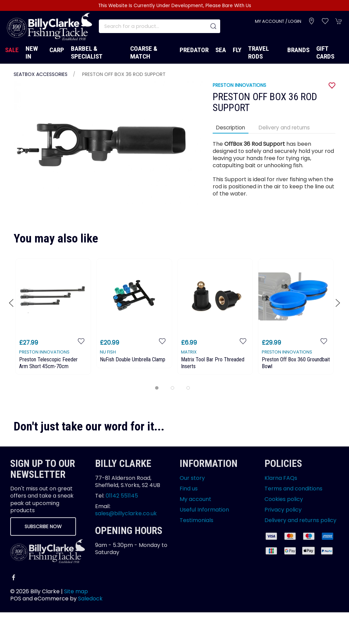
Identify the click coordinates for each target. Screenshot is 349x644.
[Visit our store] (312, 21)
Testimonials (196, 520)
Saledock (90, 599)
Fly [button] (237, 50)
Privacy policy (283, 510)
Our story (192, 478)
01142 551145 (122, 496)
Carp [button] (57, 50)
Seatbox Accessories (41, 74)
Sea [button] (221, 50)
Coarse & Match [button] (144, 52)
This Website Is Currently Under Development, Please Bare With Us (175, 6)
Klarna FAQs (281, 478)
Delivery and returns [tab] (284, 128)
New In (32, 52)
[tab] (157, 388)
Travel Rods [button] (259, 52)
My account (195, 499)
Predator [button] (194, 50)
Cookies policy (284, 499)
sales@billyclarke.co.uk (126, 513)
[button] (325, 21)
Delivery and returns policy (300, 520)
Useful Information (204, 510)
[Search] (160, 26)
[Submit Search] (213, 26)
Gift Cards (325, 52)
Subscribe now (43, 527)
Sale (12, 50)
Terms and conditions (293, 489)
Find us (189, 489)
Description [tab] (231, 128)
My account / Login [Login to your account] (278, 21)
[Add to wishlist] (81, 341)
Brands (298, 50)
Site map (76, 591)
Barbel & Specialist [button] (87, 52)
